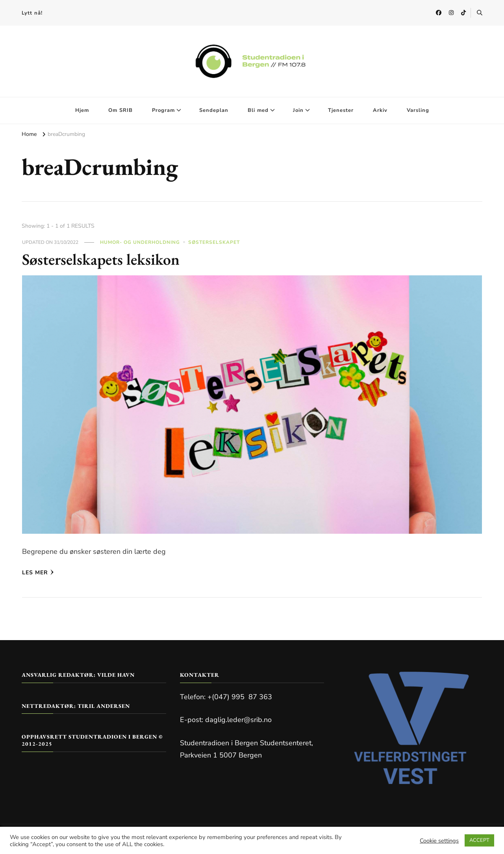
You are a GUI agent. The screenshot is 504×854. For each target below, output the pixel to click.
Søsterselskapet (214, 242)
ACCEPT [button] (479, 840)
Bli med (258, 110)
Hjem (82, 110)
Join (298, 110)
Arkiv (380, 110)
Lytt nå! (32, 13)
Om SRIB (120, 110)
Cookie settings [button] (439, 841)
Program (163, 110)
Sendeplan (214, 110)
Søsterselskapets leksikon (101, 259)
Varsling (418, 110)
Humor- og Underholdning (140, 242)
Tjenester (341, 110)
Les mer (38, 573)
